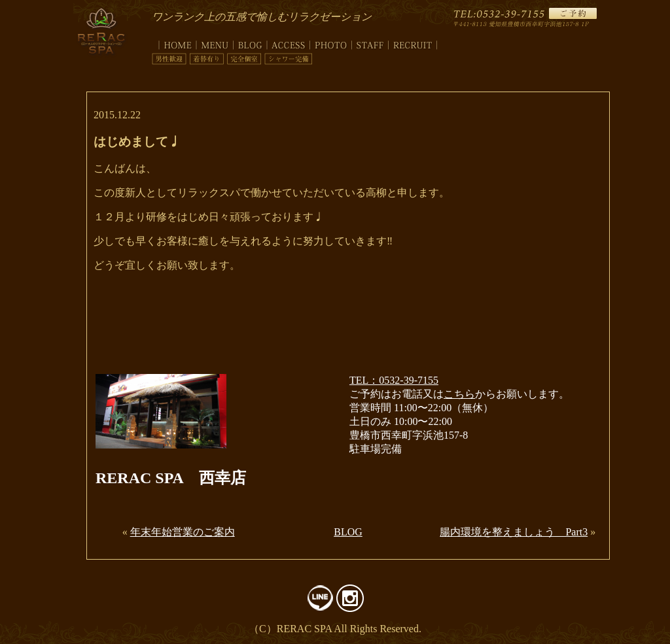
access (289, 43)
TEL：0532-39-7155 (394, 380)
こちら (459, 394)
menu (215, 43)
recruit (413, 43)
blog (250, 43)
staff (370, 43)
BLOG (348, 532)
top (174, 43)
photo (331, 43)
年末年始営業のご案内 (183, 532)
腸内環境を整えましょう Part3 (514, 532)
